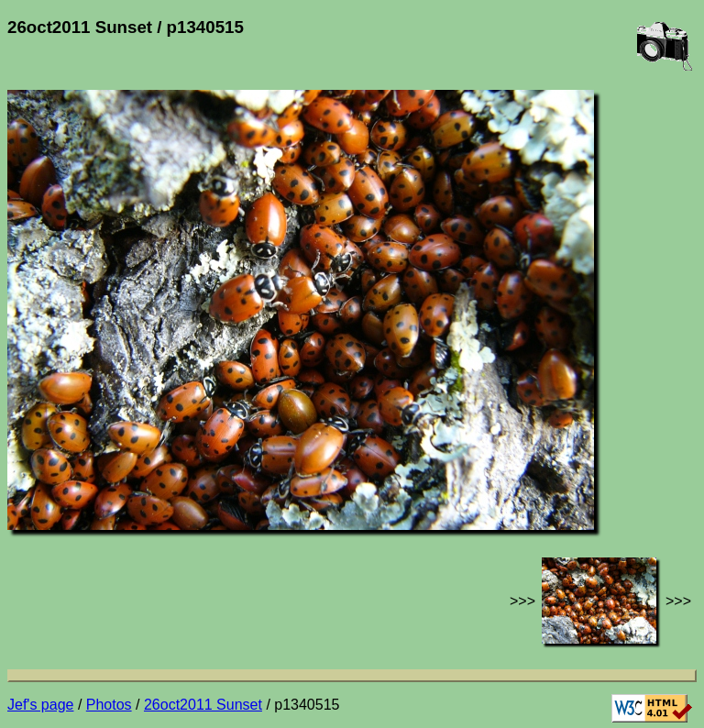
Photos (109, 705)
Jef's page (40, 705)
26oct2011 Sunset (203, 705)
